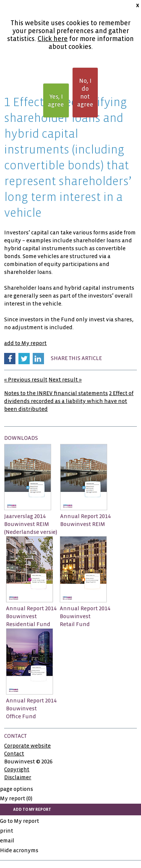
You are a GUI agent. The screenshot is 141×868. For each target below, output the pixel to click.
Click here (53, 39)
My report (16, 798)
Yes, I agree (56, 100)
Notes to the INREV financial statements (56, 393)
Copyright (17, 769)
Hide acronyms (19, 850)
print (7, 831)
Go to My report (20, 821)
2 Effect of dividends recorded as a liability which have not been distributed (69, 401)
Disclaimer (18, 777)
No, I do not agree (85, 93)
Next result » (65, 380)
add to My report (25, 343)
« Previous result (26, 380)
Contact (14, 754)
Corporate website (27, 746)
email (7, 841)
